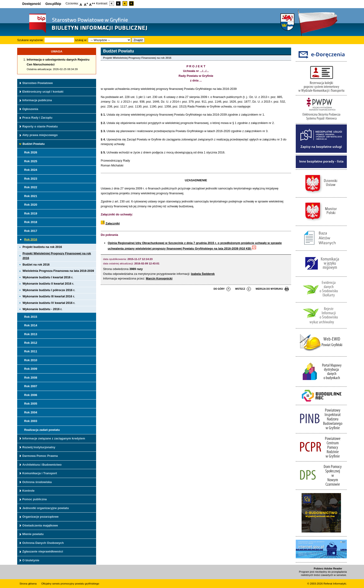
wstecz (240, 289)
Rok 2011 (31, 351)
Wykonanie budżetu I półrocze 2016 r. (49, 290)
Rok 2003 (31, 421)
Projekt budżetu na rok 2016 (42, 247)
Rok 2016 (31, 239)
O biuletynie (31, 560)
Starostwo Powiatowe (38, 83)
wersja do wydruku (269, 289)
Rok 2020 (31, 205)
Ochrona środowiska (37, 482)
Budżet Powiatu (34, 144)
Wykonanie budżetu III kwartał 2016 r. (49, 296)
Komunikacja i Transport (40, 473)
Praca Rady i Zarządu (37, 118)
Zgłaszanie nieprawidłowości (43, 551)
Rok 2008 (31, 378)
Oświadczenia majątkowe (40, 525)
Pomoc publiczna (34, 499)
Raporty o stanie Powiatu (40, 126)
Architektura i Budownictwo (42, 465)
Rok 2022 (31, 187)
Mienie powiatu (33, 534)
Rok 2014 (31, 325)
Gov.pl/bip (53, 4)
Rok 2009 (31, 369)
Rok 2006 (31, 395)
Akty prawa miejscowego (40, 135)
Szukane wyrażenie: (31, 40)
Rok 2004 (31, 412)
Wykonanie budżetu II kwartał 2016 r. (48, 284)
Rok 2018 (31, 222)
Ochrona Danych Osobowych (43, 543)
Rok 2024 (31, 170)
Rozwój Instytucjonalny (39, 447)
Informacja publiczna (37, 100)
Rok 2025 (31, 161)
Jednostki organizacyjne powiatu (46, 508)
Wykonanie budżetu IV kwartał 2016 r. (49, 303)
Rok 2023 (31, 179)
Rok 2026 (31, 152)
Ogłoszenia (30, 109)
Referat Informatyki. (335, 584)
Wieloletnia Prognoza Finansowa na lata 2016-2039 (58, 271)
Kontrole (28, 491)
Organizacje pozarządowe (40, 517)
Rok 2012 (31, 343)
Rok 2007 (31, 386)
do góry (219, 289)
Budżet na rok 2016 (36, 265)
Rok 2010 (31, 360)
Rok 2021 (31, 196)
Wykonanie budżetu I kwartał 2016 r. (48, 277)
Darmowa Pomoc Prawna (40, 456)
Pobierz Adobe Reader (328, 569)
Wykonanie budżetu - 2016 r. (42, 309)
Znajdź (138, 40)
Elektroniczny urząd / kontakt (43, 92)
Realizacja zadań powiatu (42, 430)
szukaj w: (81, 40)
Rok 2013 (31, 334)
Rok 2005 (31, 404)
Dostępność (32, 4)
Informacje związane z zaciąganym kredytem (54, 438)
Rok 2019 (31, 213)
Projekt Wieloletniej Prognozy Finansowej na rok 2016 (57, 256)
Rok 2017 (31, 231)
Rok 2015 (31, 317)
